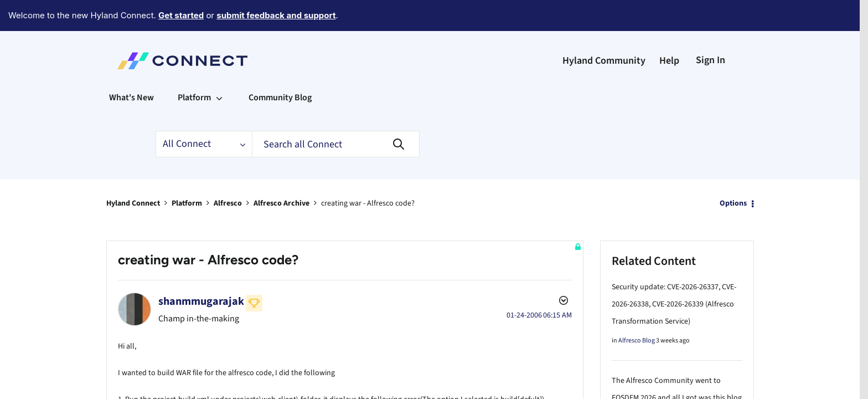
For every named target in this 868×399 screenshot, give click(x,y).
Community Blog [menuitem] (280, 67)
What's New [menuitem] (131, 67)
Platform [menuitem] (194, 67)
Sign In (711, 30)
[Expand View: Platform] (219, 67)
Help (669, 30)
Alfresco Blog (637, 310)
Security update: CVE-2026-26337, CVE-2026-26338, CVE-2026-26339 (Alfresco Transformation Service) (674, 274)
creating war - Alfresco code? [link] (368, 173)
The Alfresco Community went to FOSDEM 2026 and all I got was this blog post (677, 367)
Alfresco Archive (281, 173)
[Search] (336, 114)
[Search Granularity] (204, 114)
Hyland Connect (133, 173)
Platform (187, 173)
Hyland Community (604, 30)
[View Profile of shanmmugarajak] (201, 271)
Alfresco (228, 173)
